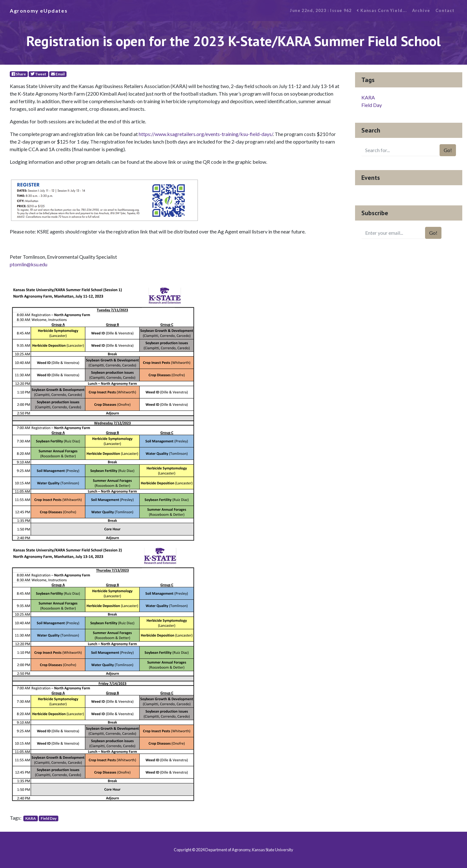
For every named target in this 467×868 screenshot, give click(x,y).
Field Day (49, 818)
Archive (421, 10)
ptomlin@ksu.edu (29, 264)
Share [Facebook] (19, 74)
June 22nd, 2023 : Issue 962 (321, 10)
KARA (31, 818)
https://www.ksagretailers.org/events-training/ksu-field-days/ (206, 134)
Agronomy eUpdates (39, 11)
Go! (448, 150)
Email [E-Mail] (58, 74)
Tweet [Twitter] (38, 74)
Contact (445, 10)
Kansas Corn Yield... (382, 10)
